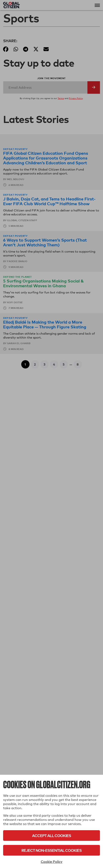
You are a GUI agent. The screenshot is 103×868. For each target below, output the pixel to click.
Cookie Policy (52, 862)
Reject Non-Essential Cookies (51, 850)
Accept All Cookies (51, 835)
